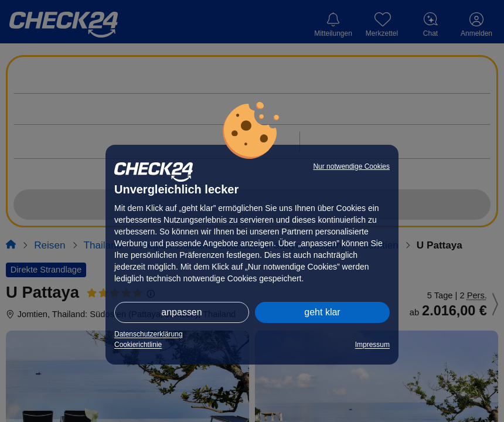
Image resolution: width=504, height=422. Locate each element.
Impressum (372, 345)
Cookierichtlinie (138, 345)
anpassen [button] (181, 312)
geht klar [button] (322, 312)
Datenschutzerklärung (149, 334)
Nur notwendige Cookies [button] (351, 166)
